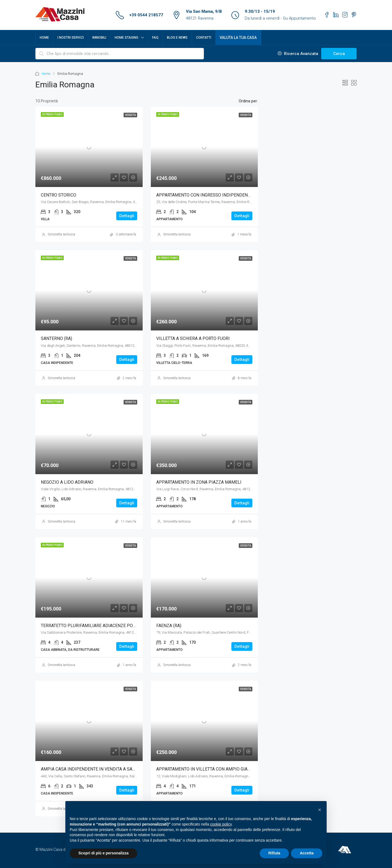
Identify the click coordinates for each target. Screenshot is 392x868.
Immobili (99, 38)
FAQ (155, 38)
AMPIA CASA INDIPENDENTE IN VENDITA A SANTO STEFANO (101, 769)
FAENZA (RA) (169, 626)
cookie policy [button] (221, 824)
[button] (320, 810)
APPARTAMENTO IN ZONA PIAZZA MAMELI (199, 482)
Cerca (339, 54)
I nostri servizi (71, 38)
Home (44, 38)
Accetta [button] (307, 853)
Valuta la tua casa (238, 38)
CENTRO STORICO (59, 195)
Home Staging (126, 38)
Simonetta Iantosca (61, 234)
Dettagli (127, 216)
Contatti (204, 38)
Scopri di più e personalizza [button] (103, 853)
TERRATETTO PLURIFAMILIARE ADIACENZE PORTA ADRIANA (100, 626)
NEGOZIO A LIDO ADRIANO (67, 482)
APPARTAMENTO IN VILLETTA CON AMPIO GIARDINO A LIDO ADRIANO (226, 769)
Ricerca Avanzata (298, 54)
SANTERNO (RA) (56, 338)
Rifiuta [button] (274, 853)
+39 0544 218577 (146, 15)
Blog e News (177, 38)
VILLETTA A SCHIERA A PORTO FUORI (193, 338)
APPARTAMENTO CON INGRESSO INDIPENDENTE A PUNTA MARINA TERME (230, 195)
